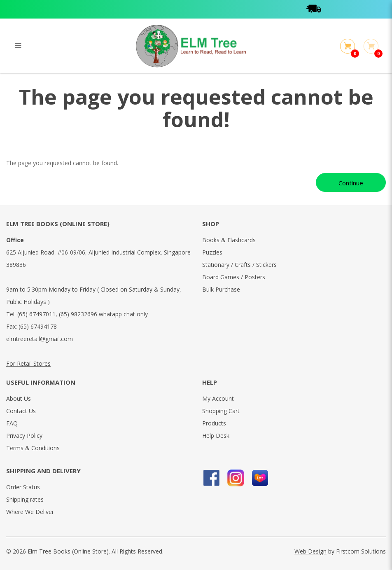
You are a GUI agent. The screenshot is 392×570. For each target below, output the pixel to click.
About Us (19, 398)
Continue (351, 183)
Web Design (310, 551)
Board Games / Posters (234, 277)
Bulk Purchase (221, 289)
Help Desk (216, 436)
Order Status (23, 487)
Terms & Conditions (33, 448)
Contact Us (21, 411)
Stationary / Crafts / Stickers (239, 265)
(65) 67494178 (38, 326)
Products (214, 423)
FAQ (12, 423)
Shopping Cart (221, 411)
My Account (218, 398)
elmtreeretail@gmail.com (40, 339)
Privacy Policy (24, 436)
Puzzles (212, 252)
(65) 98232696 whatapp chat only (103, 314)
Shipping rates (25, 499)
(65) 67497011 (36, 314)
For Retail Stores (28, 363)
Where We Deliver (30, 512)
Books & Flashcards (229, 240)
